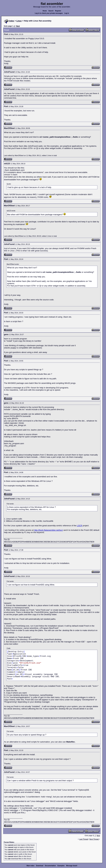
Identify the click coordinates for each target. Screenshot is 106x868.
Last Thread (84, 839)
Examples (61, 866)
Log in (67, 13)
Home (45, 11)
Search (51, 11)
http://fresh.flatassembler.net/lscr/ (49, 530)
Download (40, 866)
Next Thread (94, 839)
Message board (72, 866)
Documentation (50, 866)
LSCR (79, 526)
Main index (31, 866)
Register (58, 11)
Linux (19, 21)
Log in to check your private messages (49, 13)
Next (18, 26)
